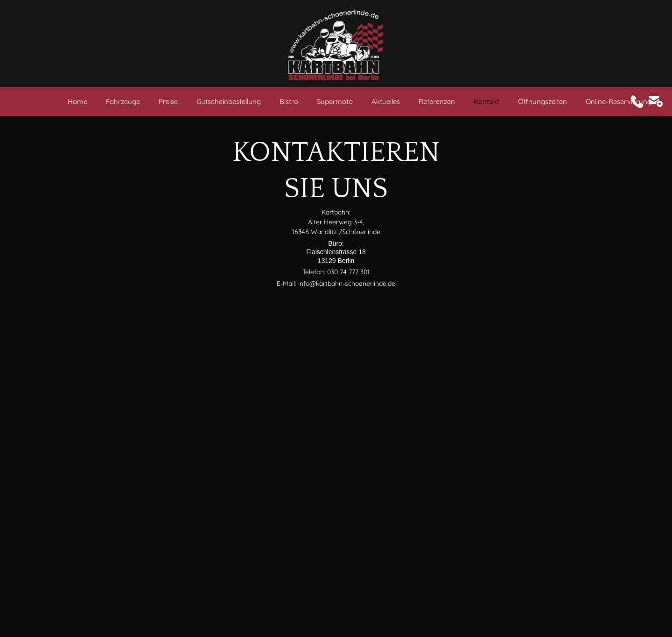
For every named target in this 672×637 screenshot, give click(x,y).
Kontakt (486, 101)
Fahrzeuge (123, 101)
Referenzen (437, 101)
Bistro (289, 101)
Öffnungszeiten (542, 101)
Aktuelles (386, 101)
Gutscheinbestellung (229, 101)
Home (77, 101)
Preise (168, 101)
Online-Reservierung (619, 101)
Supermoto (335, 101)
